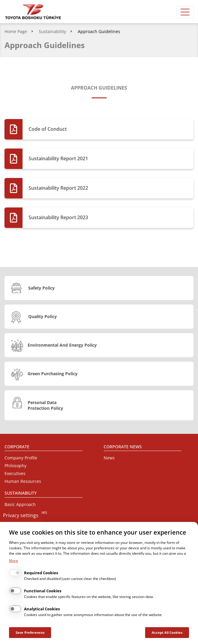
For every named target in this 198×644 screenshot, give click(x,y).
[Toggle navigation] (185, 12)
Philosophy (15, 466)
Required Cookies (41, 573)
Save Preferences (30, 632)
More (14, 561)
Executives (15, 473)
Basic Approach (20, 504)
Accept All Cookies (167, 632)
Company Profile (21, 458)
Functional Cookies (43, 591)
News (109, 458)
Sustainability (52, 31)
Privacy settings (21, 515)
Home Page (16, 31)
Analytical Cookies (42, 609)
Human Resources (23, 481)
